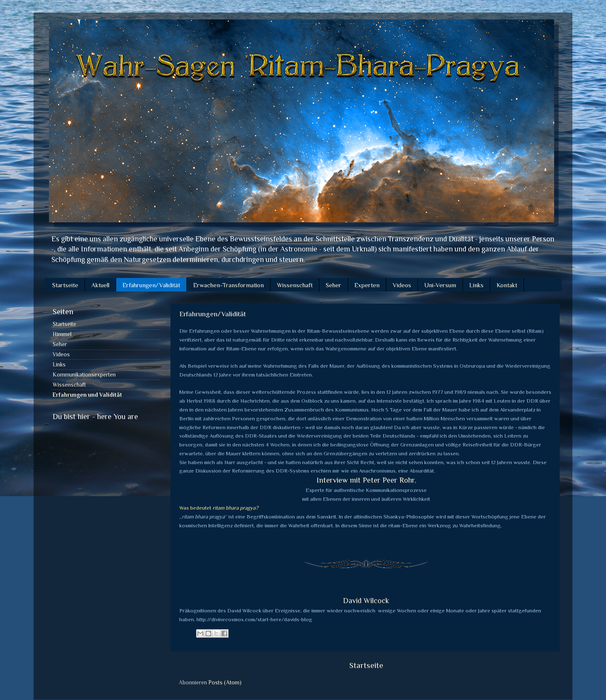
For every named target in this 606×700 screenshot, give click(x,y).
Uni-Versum (440, 285)
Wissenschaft (295, 285)
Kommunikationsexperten (84, 375)
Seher (334, 285)
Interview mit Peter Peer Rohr (365, 480)
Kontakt (507, 285)
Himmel (62, 334)
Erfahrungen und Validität (87, 395)
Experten (367, 285)
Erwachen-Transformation (229, 285)
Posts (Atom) (225, 683)
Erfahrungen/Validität (151, 285)
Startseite (65, 285)
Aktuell (100, 285)
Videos (402, 285)
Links (476, 285)
